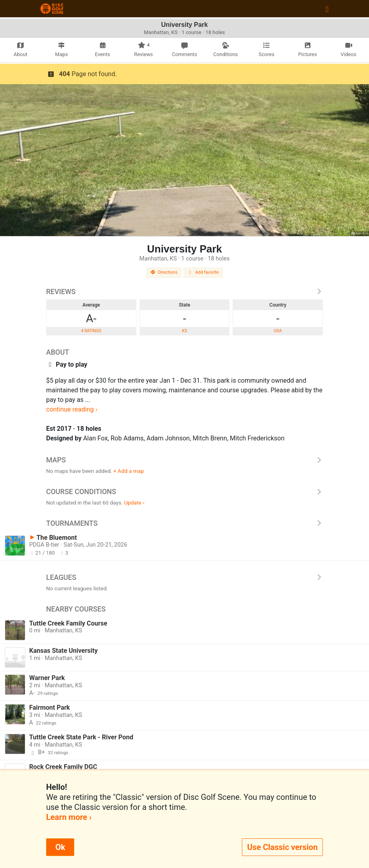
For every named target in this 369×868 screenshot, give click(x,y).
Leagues (184, 577)
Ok (60, 847)
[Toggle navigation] (327, 9)
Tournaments (184, 523)
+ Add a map (129, 471)
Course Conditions (184, 492)
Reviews (184, 292)
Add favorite (203, 272)
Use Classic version (282, 847)
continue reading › (72, 409)
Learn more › (69, 817)
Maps (184, 460)
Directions (164, 272)
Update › (134, 503)
